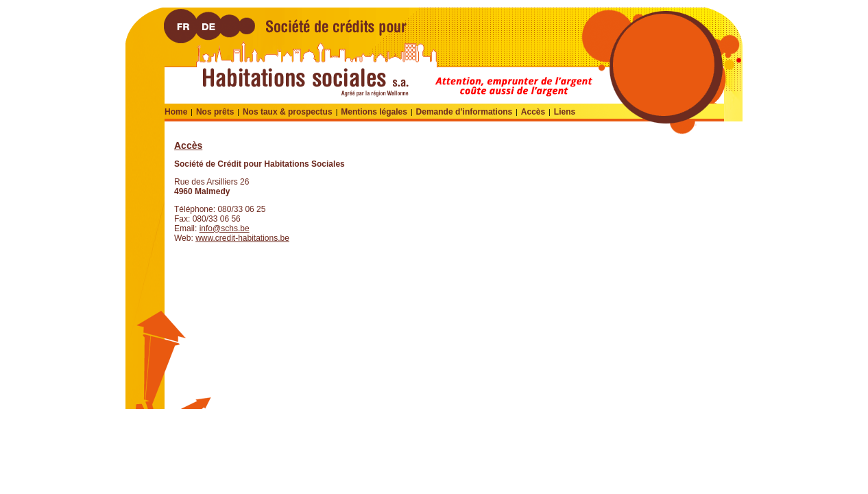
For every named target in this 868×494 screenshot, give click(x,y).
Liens (565, 112)
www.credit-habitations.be (242, 238)
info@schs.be (225, 228)
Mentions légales (374, 112)
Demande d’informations (465, 112)
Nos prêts (215, 112)
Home (176, 112)
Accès (533, 112)
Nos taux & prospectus (288, 112)
